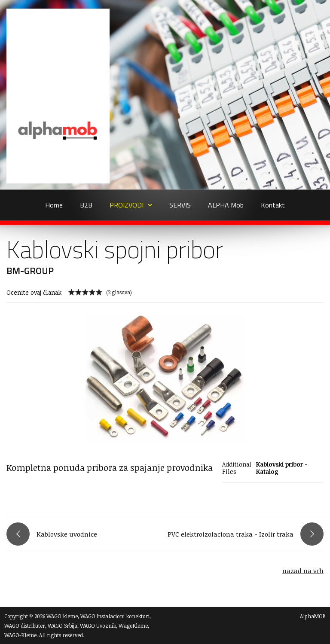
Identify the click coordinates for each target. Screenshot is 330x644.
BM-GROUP (30, 271)
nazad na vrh (303, 571)
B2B (86, 205)
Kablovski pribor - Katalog (282, 468)
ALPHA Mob (226, 205)
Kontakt (273, 205)
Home (54, 205)
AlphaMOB (313, 616)
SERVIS (180, 205)
